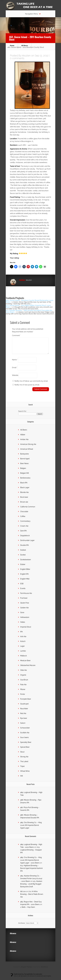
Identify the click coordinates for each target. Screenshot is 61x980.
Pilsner (23, 692)
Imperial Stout (26, 629)
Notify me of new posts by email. (27, 387)
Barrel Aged (25, 461)
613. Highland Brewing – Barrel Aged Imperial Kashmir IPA (31, 871)
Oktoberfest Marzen (28, 668)
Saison (23, 726)
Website (15, 378)
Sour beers (24, 740)
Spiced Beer (25, 750)
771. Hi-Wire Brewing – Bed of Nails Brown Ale (32, 897)
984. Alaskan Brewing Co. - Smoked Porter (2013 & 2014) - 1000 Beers (31, 881)
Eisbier (23, 567)
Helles (23, 625)
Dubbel (23, 552)
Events (23, 591)
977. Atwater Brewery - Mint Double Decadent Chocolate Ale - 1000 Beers (29, 311)
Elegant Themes (27, 969)
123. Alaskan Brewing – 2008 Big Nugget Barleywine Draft (31, 886)
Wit (22, 778)
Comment (16, 335)
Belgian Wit (25, 476)
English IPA (24, 577)
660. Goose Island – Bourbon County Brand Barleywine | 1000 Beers (30, 301)
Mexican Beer (25, 663)
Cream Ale (24, 528)
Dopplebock (25, 538)
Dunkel (23, 557)
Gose (22, 615)
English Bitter (25, 572)
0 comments (17, 58)
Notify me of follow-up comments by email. (31, 384)
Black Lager (25, 490)
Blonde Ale (24, 495)
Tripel (22, 769)
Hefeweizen (25, 620)
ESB (22, 586)
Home (12, 46)
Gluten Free (25, 605)
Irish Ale (23, 639)
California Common (28, 509)
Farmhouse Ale (26, 596)
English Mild (25, 581)
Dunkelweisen (26, 562)
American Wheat (27, 452)
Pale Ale (23, 687)
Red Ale (23, 716)
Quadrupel (24, 706)
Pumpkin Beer (26, 701)
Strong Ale (24, 759)
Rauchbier (24, 711)
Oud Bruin (24, 682)
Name (15, 362)
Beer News (24, 466)
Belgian (23, 471)
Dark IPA (23, 533)
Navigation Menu (32, 14)
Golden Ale (24, 610)
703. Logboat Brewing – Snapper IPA (31, 852)
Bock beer (24, 500)
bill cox (23, 894)
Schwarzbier (25, 730)
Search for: (22, 414)
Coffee (23, 519)
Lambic (23, 653)
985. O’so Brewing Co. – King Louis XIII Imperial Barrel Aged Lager (31, 828)
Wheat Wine (25, 774)
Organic (23, 677)
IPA (21, 634)
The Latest (24, 764)
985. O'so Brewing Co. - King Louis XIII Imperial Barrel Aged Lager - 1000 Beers (31, 863)
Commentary (25, 524)
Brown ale (24, 504)
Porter (23, 697)
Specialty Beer (26, 745)
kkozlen (26, 56)
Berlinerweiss (25, 480)
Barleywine (24, 456)
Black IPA (24, 485)
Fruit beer (24, 601)
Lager (22, 649)
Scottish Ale (25, 735)
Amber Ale (24, 442)
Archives (22, 926)
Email (15, 370)
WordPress (45, 969)
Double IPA (24, 548)
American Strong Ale (28, 447)
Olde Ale (23, 673)
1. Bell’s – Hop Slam (28, 910)
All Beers (25, 46)
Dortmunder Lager (27, 543)
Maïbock (23, 658)
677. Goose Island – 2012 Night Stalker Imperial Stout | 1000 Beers (28, 306)
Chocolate (24, 514)
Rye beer (24, 721)
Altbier (23, 437)
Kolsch (23, 644)
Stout (22, 754)
